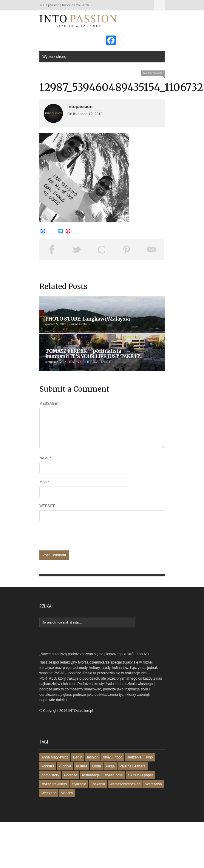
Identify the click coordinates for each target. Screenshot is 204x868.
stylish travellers (54, 791)
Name (45, 465)
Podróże (71, 782)
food (119, 764)
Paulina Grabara (133, 773)
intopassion (80, 106)
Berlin (78, 764)
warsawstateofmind (125, 791)
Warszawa (154, 791)
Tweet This (77, 250)
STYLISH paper (140, 782)
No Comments (153, 73)
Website (47, 513)
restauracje (91, 782)
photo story (50, 782)
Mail (44, 489)
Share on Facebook (52, 250)
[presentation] (85, 546)
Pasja (110, 773)
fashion (93, 764)
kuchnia (65, 773)
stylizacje (79, 791)
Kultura (81, 773)
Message (49, 404)
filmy (107, 764)
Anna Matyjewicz (55, 764)
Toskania (98, 791)
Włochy (67, 800)
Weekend (49, 800)
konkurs (48, 773)
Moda (96, 773)
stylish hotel (114, 782)
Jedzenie (134, 764)
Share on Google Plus (102, 250)
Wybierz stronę (159, 5)
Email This (152, 250)
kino (150, 764)
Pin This (127, 250)
